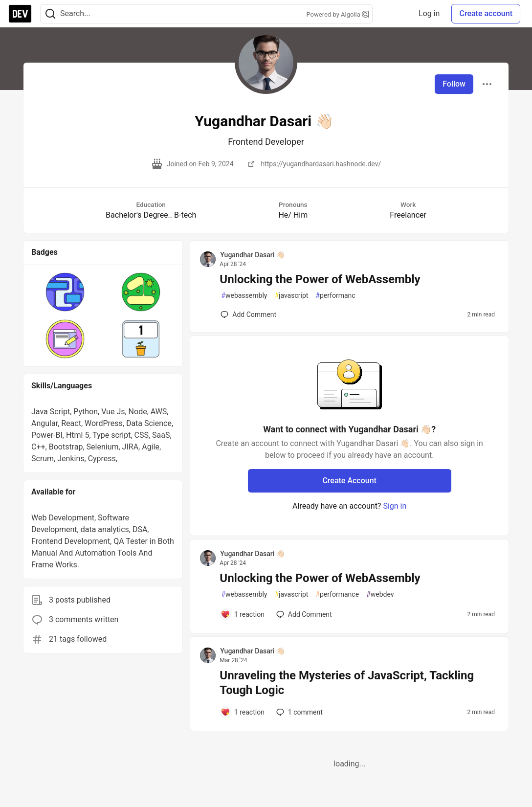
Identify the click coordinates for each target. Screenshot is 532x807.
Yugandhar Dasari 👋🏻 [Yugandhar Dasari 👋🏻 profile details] (252, 255)
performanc (335, 296)
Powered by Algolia (337, 14)
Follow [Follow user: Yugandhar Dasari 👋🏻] (454, 84)
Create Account (349, 481)
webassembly (244, 296)
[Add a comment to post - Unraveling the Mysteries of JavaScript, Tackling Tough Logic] (243, 712)
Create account (486, 13)
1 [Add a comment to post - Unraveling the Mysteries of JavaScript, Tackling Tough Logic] (299, 712)
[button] (65, 292)
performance (337, 594)
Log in (429, 13)
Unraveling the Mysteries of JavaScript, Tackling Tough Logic (347, 683)
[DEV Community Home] (20, 14)
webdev (380, 594)
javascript (291, 296)
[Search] (50, 14)
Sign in (395, 506)
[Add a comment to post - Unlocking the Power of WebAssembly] (248, 314)
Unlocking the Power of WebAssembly (320, 279)
